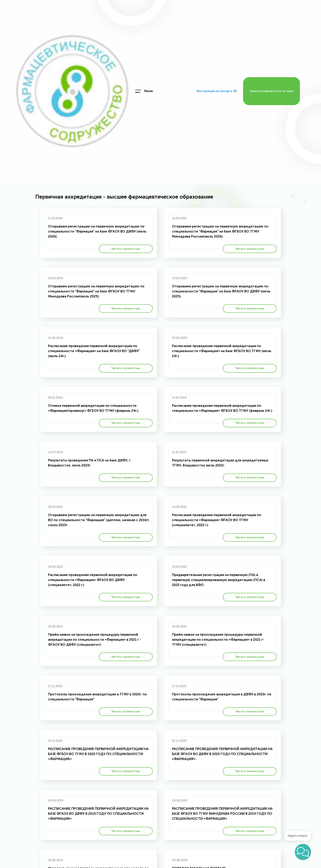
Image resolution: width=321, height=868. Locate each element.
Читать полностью (126, 249)
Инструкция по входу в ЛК (217, 91)
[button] (303, 852)
